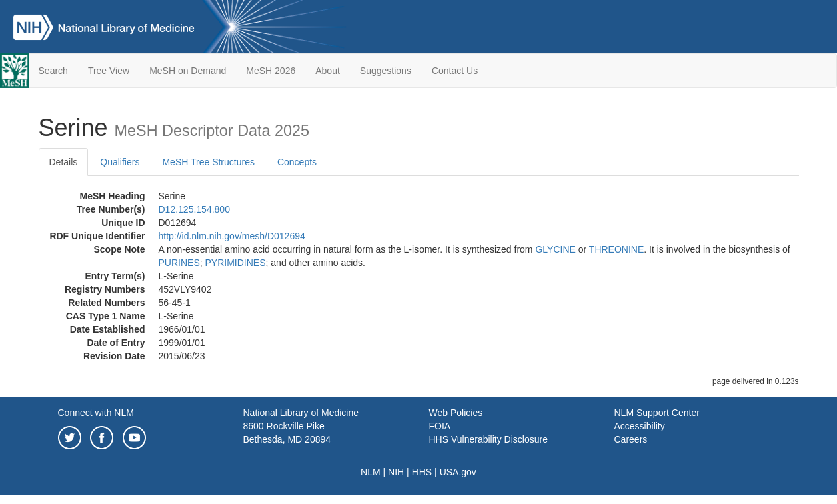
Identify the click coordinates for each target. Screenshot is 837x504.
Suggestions (386, 71)
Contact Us (455, 71)
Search (53, 71)
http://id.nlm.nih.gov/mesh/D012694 (232, 236)
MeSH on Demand (188, 71)
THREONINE (616, 249)
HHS (422, 472)
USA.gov (458, 472)
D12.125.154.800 (194, 209)
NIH (396, 472)
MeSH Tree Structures (208, 162)
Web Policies (456, 413)
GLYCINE (555, 249)
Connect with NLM (96, 413)
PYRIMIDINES (236, 263)
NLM (371, 472)
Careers (631, 439)
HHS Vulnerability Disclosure (488, 439)
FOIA (440, 426)
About (328, 71)
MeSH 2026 (271, 71)
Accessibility (640, 426)
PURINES (179, 263)
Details (64, 162)
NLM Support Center (657, 413)
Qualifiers (120, 162)
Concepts (297, 162)
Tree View (109, 71)
